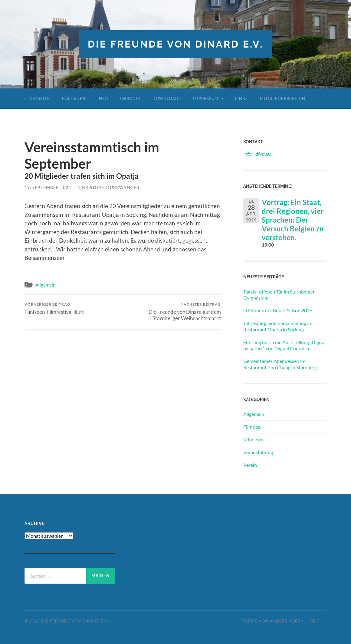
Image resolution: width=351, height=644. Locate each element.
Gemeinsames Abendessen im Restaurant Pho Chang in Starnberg (280, 364)
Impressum (206, 98)
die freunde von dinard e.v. (175, 44)
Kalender (74, 98)
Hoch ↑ (318, 621)
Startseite (37, 98)
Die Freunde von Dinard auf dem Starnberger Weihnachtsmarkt (173, 312)
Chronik (130, 98)
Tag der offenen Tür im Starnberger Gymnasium (279, 295)
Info (103, 98)
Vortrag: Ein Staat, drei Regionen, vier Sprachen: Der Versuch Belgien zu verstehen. (293, 220)
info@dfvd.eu (257, 154)
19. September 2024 (48, 187)
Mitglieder (254, 439)
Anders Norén (287, 621)
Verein (250, 465)
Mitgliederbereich (283, 98)
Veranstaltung (258, 452)
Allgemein (45, 285)
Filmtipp (252, 427)
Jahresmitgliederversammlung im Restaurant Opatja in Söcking (278, 326)
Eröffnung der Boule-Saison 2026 (278, 310)
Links (241, 98)
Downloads (167, 98)
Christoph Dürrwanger (109, 187)
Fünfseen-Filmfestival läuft (54, 309)
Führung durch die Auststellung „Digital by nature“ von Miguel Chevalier (284, 345)
